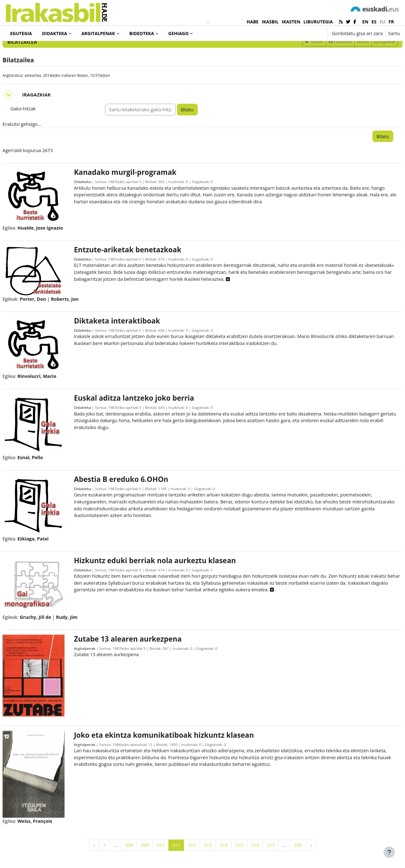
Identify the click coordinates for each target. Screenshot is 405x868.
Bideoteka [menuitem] (142, 33)
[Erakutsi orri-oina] (389, 852)
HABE (253, 22)
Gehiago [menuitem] (178, 33)
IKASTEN (291, 22)
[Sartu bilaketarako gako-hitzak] (332, 50)
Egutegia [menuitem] (21, 33)
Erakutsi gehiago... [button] (38, 151)
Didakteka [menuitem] (55, 33)
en (365, 22)
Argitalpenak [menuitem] (98, 33)
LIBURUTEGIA (318, 22)
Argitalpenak (95, 652)
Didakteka (93, 209)
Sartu (394, 33)
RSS (348, 67)
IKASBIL (270, 22)
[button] (303, 33)
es (374, 22)
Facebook (325, 67)
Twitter (299, 67)
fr (391, 22)
